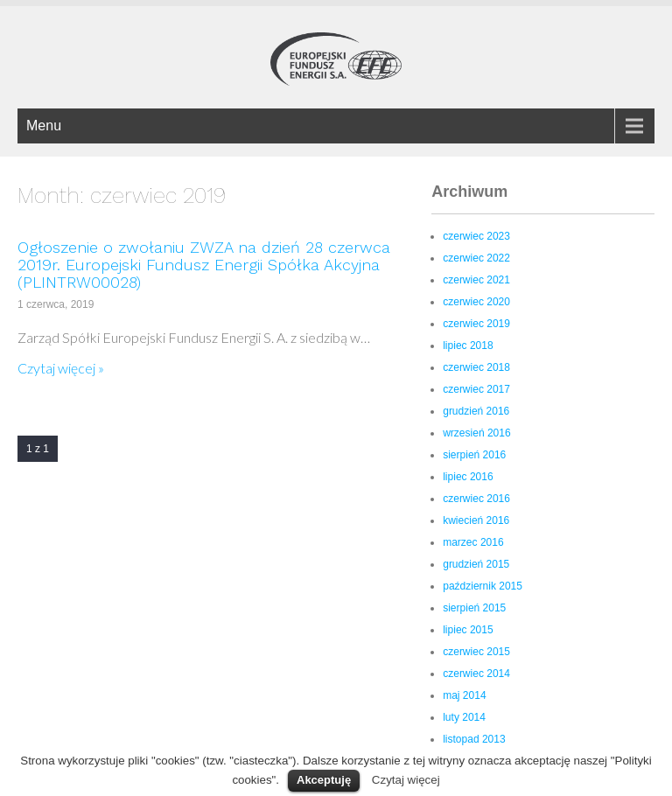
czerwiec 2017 (476, 389)
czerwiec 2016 (476, 499)
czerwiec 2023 (476, 236)
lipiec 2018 (468, 346)
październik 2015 (483, 586)
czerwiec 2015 (476, 652)
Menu (44, 126)
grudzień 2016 (476, 411)
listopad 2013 (474, 739)
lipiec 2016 (468, 477)
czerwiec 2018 (476, 367)
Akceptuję (324, 780)
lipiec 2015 (468, 630)
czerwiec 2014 (476, 674)
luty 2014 (464, 717)
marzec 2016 (473, 542)
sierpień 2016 (474, 455)
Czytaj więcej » (61, 368)
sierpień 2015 (474, 608)
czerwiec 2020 (476, 302)
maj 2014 (464, 695)
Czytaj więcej (406, 780)
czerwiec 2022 (476, 258)
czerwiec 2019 (476, 324)
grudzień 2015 (476, 564)
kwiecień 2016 (476, 520)
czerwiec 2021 (476, 280)
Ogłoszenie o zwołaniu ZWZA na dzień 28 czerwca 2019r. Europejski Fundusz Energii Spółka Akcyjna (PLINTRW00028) (204, 265)
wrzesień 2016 (476, 433)
